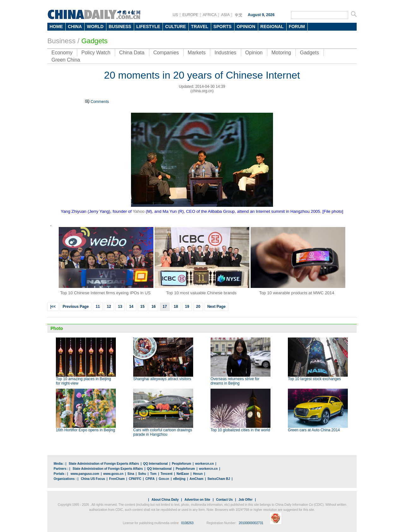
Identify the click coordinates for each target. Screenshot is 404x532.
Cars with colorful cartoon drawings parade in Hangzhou (163, 432)
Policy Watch (96, 53)
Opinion (254, 53)
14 (131, 307)
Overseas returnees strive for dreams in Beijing (235, 381)
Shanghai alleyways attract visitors (162, 379)
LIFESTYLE (148, 27)
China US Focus (93, 479)
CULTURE (175, 27)
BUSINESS (120, 27)
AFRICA (210, 15)
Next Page (217, 307)
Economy (62, 53)
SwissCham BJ (219, 479)
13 (120, 307)
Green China (66, 60)
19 (187, 307)
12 (109, 307)
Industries (225, 53)
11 (98, 307)
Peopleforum (181, 464)
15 (143, 307)
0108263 (187, 523)
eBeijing (179, 479)
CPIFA (150, 479)
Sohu (142, 474)
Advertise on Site (197, 500)
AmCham (196, 479)
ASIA (225, 15)
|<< (53, 307)
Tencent (167, 474)
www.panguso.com (85, 474)
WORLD (95, 27)
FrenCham (117, 479)
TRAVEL (200, 27)
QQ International (155, 464)
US (175, 15)
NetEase (183, 474)
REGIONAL (272, 27)
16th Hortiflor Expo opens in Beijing (85, 430)
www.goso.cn (113, 474)
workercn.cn (204, 464)
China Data (132, 53)
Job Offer (246, 500)
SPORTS (223, 27)
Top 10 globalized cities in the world (240, 430)
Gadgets (309, 53)
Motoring (281, 53)
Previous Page (76, 307)
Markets (197, 53)
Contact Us (224, 500)
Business (61, 41)
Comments (100, 102)
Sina (131, 474)
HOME (56, 27)
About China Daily (165, 500)
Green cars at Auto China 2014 (314, 430)
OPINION (246, 27)
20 (198, 307)
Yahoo (139, 211)
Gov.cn (164, 479)
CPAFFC (135, 479)
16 (154, 307)
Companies (166, 53)
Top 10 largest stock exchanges (314, 379)
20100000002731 (251, 523)
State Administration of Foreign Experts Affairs (104, 464)
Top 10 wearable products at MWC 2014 (297, 293)
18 (176, 307)
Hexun (198, 474)
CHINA (75, 27)
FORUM (297, 27)
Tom (153, 474)
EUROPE (190, 15)
